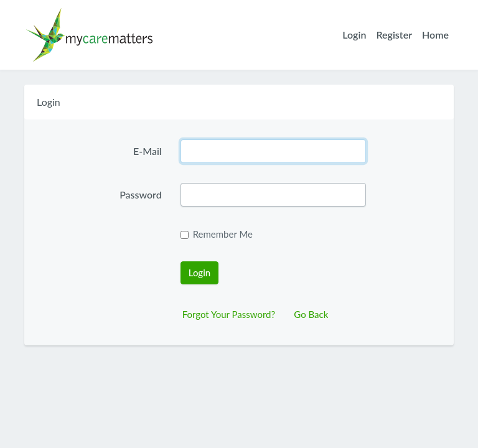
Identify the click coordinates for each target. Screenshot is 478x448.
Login (354, 35)
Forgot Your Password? (229, 314)
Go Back (311, 314)
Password (141, 194)
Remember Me (223, 234)
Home (435, 35)
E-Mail (148, 151)
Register (394, 35)
